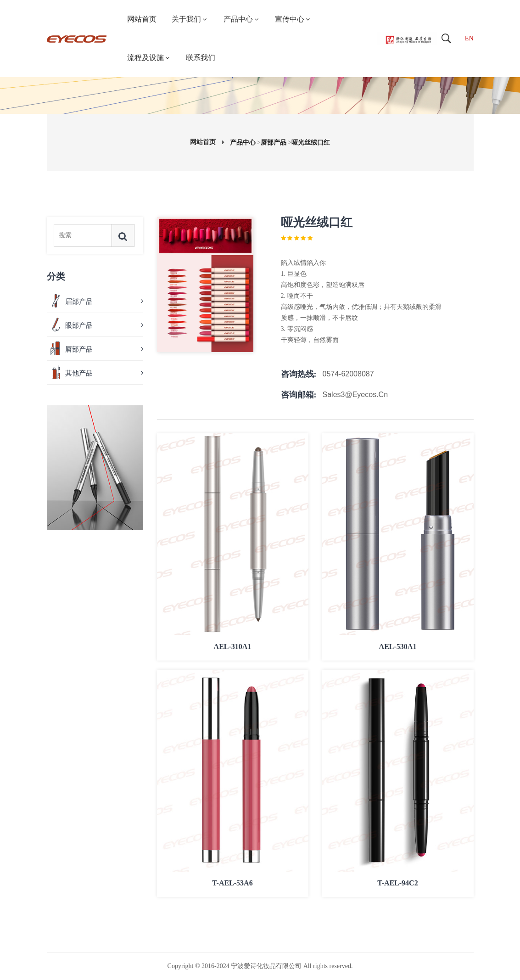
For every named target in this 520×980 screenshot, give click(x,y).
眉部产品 (79, 302)
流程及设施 (149, 58)
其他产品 (79, 373)
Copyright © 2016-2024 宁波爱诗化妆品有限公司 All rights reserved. (260, 966)
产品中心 (242, 19)
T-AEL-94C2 (397, 882)
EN (469, 38)
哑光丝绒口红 (311, 143)
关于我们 (190, 19)
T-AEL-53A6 (232, 882)
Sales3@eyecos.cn (355, 395)
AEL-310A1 (233, 646)
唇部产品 (274, 143)
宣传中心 (293, 19)
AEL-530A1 (398, 646)
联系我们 (201, 58)
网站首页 (142, 19)
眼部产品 (79, 325)
